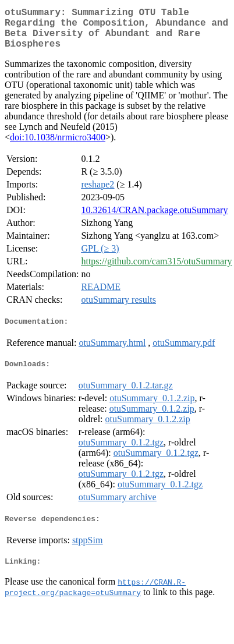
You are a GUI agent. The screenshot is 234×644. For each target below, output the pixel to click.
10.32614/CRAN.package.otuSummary (154, 219)
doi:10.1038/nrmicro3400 (58, 146)
